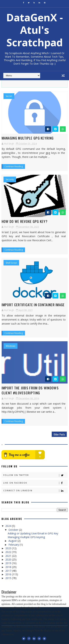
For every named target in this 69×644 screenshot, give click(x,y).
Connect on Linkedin (35, 491)
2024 (9, 526)
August (13, 541)
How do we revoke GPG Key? (25, 221)
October (14, 530)
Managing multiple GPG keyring (28, 138)
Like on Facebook (35, 483)
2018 (9, 567)
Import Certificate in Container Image (33, 305)
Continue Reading (14, 166)
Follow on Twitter (35, 475)
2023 (9, 548)
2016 (9, 574)
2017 (9, 571)
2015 (9, 578)
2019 (9, 563)
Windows (10, 346)
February (14, 545)
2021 (9, 556)
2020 (9, 559)
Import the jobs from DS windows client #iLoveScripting (30, 390)
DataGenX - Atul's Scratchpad (35, 30)
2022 (9, 552)
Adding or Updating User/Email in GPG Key (33, 533)
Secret (9, 96)
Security (10, 180)
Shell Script (11, 263)
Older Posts (59, 434)
